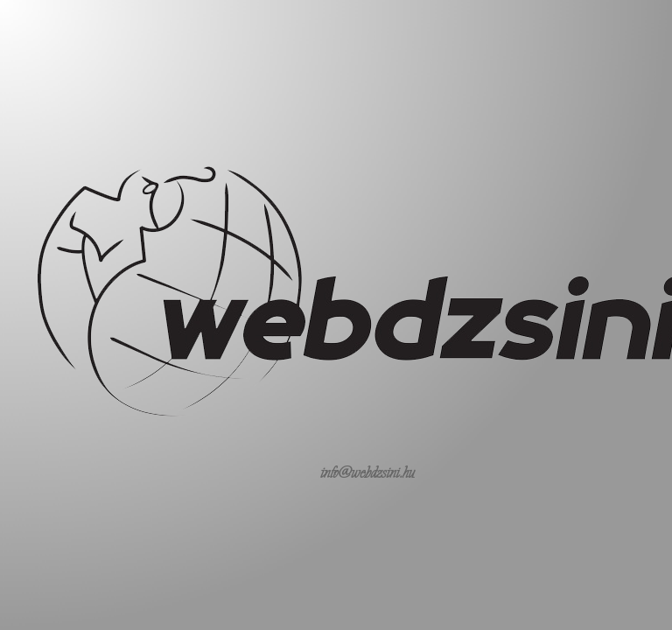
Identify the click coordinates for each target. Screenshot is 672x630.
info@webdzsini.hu (367, 472)
